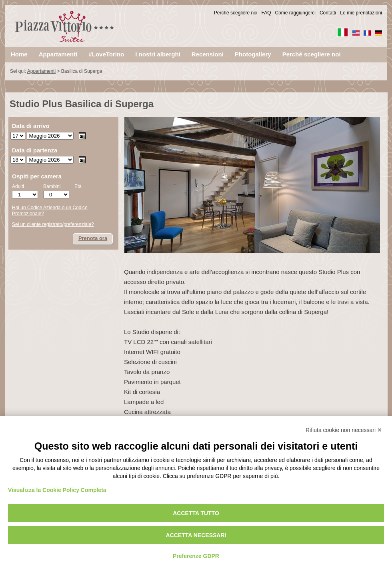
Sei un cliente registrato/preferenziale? (53, 224)
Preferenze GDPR (196, 556)
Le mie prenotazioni (361, 13)
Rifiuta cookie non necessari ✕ (344, 430)
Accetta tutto (196, 513)
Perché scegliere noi (236, 13)
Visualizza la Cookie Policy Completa (57, 490)
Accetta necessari (196, 535)
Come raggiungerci (295, 13)
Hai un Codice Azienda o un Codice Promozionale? (50, 211)
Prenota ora (93, 238)
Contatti (328, 13)
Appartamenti (41, 71)
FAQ (266, 13)
